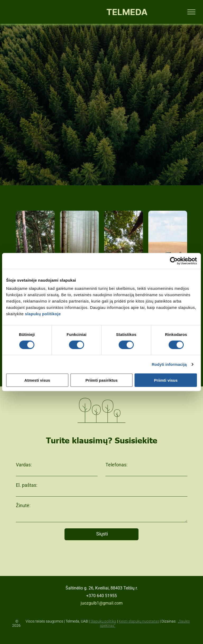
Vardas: (24, 465)
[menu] (191, 12)
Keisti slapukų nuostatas (139, 621)
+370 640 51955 (101, 596)
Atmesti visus (37, 380)
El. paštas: (27, 485)
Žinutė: (23, 505)
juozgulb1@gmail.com (102, 603)
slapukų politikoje (43, 314)
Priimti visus (166, 380)
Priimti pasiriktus (101, 380)
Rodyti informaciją (169, 364)
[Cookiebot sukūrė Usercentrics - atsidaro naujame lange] (174, 261)
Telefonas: (116, 465)
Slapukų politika (103, 621)
